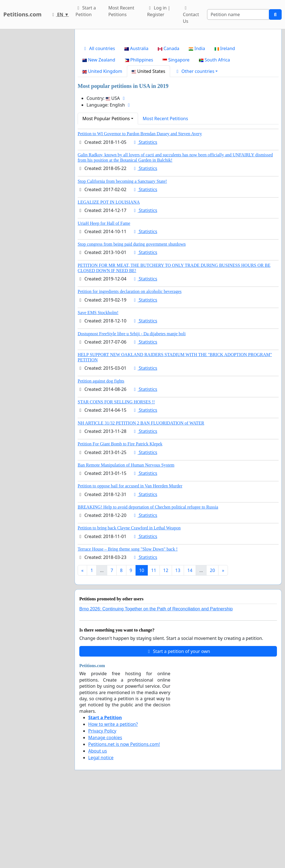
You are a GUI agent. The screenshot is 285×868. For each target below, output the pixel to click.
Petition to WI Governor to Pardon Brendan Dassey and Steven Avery (140, 212)
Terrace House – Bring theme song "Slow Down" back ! (128, 627)
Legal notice (101, 835)
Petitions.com (22, 14)
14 (190, 648)
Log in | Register (159, 11)
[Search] (238, 14)
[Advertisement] (178, 77)
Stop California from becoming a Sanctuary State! (122, 259)
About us (98, 829)
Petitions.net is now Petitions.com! (124, 822)
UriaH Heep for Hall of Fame (104, 301)
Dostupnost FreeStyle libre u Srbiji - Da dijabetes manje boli (132, 412)
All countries (99, 126)
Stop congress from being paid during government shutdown (132, 322)
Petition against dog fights (101, 459)
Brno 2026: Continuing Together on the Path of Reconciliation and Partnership (156, 687)
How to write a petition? (113, 802)
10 (142, 648)
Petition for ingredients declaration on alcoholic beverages (130, 369)
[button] (196, 149)
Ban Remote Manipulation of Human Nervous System (126, 543)
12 (166, 648)
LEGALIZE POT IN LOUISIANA (109, 280)
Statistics (145, 220)
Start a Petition (86, 11)
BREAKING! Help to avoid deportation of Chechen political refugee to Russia (148, 585)
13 (178, 648)
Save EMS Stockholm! (98, 390)
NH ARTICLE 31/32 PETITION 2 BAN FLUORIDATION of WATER (141, 501)
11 (154, 648)
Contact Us (191, 15)
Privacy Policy (102, 809)
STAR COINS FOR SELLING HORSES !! (116, 480)
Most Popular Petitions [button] (106, 196)
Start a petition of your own (178, 729)
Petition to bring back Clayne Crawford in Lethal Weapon (129, 606)
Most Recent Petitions (121, 11)
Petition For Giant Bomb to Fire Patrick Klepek (120, 522)
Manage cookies (105, 815)
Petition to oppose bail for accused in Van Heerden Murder (130, 564)
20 (212, 648)
